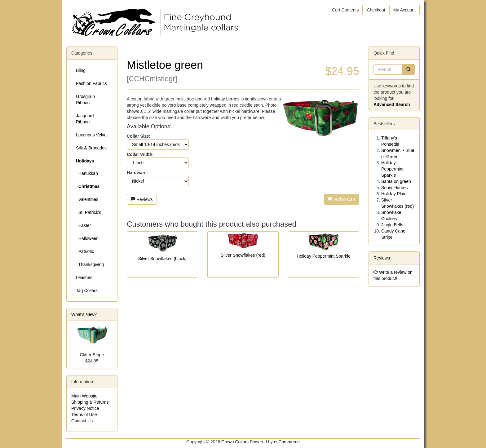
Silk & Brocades (91, 148)
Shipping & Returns (90, 402)
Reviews (142, 199)
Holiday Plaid (394, 194)
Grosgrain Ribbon (85, 100)
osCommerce (287, 442)
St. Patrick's (88, 212)
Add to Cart (342, 199)
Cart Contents (345, 10)
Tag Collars (87, 291)
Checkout (376, 10)
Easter (83, 225)
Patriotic (85, 251)
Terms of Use (84, 415)
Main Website (84, 396)
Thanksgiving (90, 264)
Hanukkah (87, 173)
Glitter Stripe (92, 355)
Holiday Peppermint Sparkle (324, 256)
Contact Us (82, 421)
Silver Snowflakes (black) (162, 259)
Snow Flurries (395, 188)
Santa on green (396, 181)
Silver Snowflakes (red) (243, 255)
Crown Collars (235, 442)
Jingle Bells (392, 225)
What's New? (84, 314)
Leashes (84, 277)
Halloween (87, 238)
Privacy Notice (85, 408)
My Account (404, 10)
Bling (81, 70)
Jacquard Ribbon (85, 119)
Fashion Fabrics (91, 83)
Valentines (87, 199)
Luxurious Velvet (92, 135)
